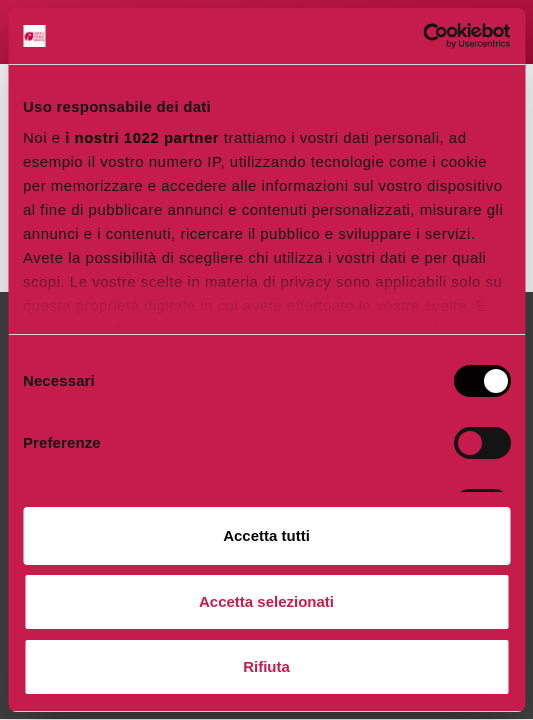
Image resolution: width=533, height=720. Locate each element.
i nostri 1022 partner (142, 137)
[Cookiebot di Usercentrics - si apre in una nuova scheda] (422, 36)
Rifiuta (266, 666)
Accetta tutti (266, 535)
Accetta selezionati (266, 601)
